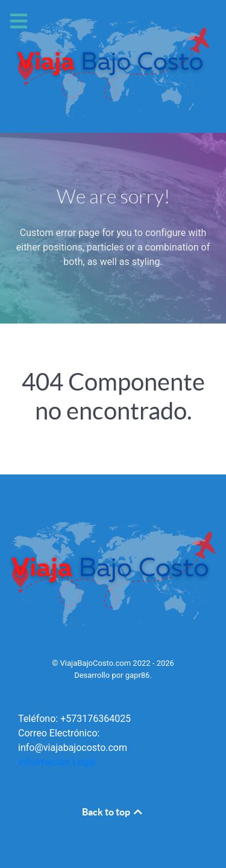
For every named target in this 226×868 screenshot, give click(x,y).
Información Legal (57, 762)
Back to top (113, 812)
